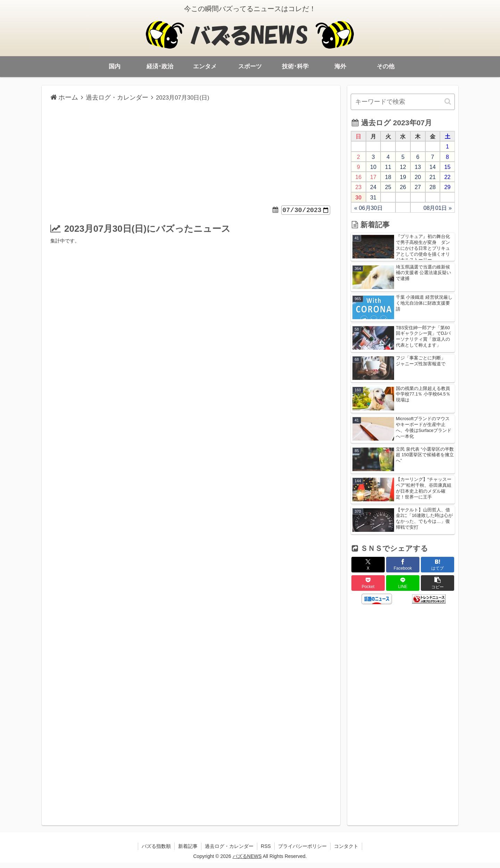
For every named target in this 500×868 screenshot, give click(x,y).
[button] (448, 101)
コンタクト (346, 851)
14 (433, 167)
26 (403, 187)
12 (403, 167)
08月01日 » (437, 208)
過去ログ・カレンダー (229, 851)
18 (388, 177)
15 (448, 167)
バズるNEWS (247, 861)
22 (448, 177)
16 (358, 177)
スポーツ (250, 66)
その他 (386, 66)
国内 (115, 66)
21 (433, 177)
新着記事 (188, 851)
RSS (266, 851)
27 (418, 187)
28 (433, 187)
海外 (340, 66)
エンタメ (205, 66)
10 (373, 167)
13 (418, 167)
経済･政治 (160, 66)
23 (358, 187)
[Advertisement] (191, 154)
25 (388, 187)
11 (388, 167)
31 (373, 197)
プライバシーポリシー (302, 851)
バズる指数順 (156, 851)
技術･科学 (295, 66)
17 (373, 177)
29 (448, 187)
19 (403, 177)
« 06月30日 (368, 208)
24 (373, 187)
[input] (403, 102)
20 (418, 177)
